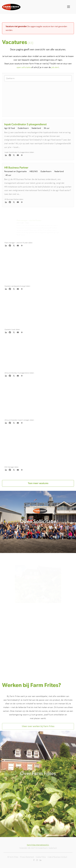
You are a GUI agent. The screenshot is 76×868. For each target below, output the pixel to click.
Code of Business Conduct (57, 857)
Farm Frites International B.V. (38, 845)
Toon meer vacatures (38, 483)
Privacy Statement (27, 857)
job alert (55, 67)
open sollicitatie (24, 67)
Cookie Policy (41, 857)
